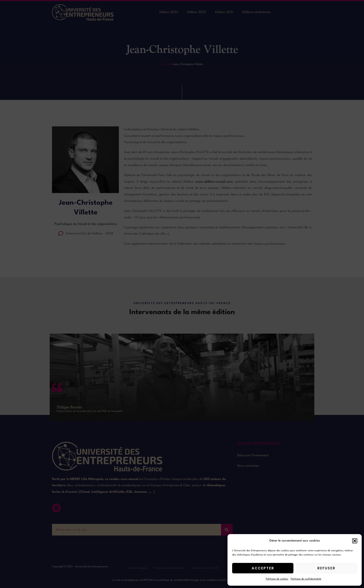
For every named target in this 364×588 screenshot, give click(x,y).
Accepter (263, 568)
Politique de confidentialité (306, 579)
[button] (355, 541)
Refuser (326, 568)
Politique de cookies (277, 579)
